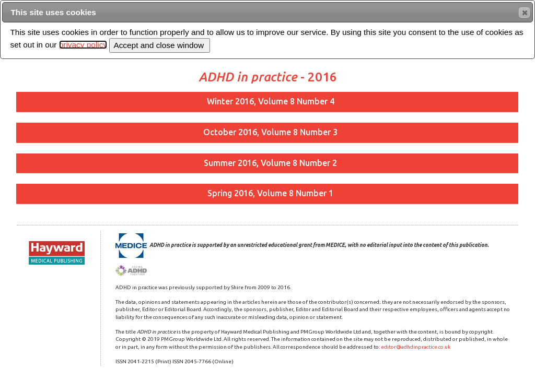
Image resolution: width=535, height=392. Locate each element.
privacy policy (83, 45)
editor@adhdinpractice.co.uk (416, 347)
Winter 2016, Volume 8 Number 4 (271, 101)
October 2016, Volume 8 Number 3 (270, 132)
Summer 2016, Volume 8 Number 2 (270, 163)
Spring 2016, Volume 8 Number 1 (270, 193)
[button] (524, 13)
